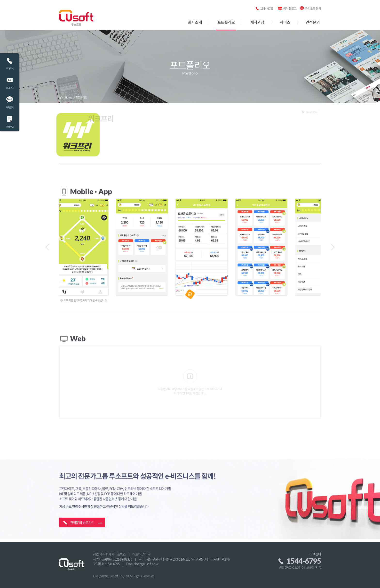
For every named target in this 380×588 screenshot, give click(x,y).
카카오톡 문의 (313, 8)
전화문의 (10, 62)
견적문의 (313, 22)
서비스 (285, 22)
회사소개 (195, 22)
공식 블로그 (290, 8)
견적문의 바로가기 (82, 516)
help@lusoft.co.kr (147, 564)
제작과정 (257, 22)
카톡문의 (10, 101)
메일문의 (10, 82)
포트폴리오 (226, 22)
